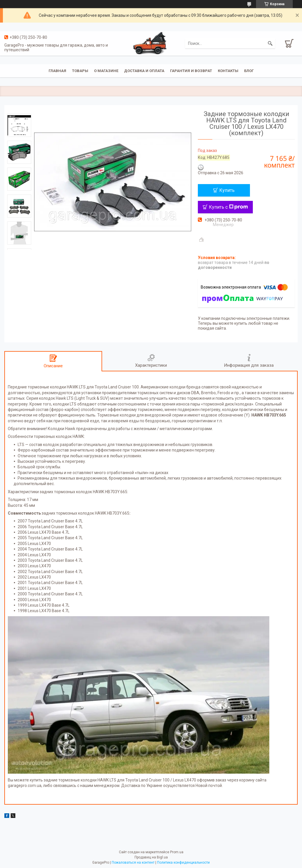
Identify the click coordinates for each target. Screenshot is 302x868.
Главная (57, 71)
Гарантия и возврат (191, 71)
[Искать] (270, 43)
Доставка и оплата (144, 71)
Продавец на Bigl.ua (151, 857)
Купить (227, 190)
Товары (80, 71)
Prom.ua (177, 852)
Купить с (228, 207)
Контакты (228, 71)
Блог (249, 71)
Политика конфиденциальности (183, 863)
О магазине (106, 71)
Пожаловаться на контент (133, 863)
